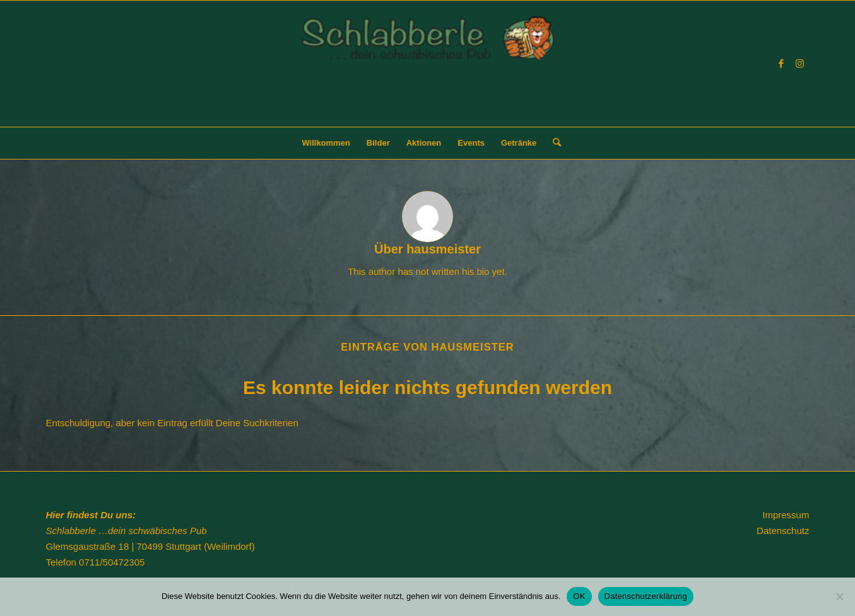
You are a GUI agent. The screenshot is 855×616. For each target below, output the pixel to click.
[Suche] (553, 143)
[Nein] (839, 596)
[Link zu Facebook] (781, 64)
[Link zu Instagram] (800, 64)
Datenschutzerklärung (646, 596)
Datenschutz (783, 531)
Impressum (786, 515)
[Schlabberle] (428, 72)
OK (579, 596)
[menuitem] (326, 143)
